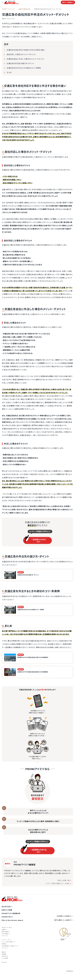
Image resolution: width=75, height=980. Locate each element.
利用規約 (4, 944)
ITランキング (5, 936)
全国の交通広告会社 (25, 9)
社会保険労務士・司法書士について (10, 946)
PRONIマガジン (7, 917)
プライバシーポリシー (7, 940)
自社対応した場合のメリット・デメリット (21, 54)
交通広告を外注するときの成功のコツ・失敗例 (24, 68)
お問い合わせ (5, 956)
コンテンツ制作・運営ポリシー (9, 942)
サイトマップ (5, 948)
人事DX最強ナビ (6, 934)
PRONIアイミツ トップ (8, 9)
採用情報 (4, 954)
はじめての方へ (7, 907)
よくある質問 (5, 958)
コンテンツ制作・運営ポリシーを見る (58, 883)
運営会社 (4, 952)
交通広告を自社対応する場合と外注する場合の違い (26, 50)
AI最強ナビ (4, 930)
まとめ (9, 72)
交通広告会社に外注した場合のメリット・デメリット (26, 59)
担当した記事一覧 (64, 880)
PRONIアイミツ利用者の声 (11, 914)
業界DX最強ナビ (6, 932)
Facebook (4, 962)
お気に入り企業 (7, 910)
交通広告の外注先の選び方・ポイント (20, 63)
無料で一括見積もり (68, 2)
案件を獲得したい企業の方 (63, 920)
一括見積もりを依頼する (64, 916)
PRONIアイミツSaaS (7, 928)
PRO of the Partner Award (12, 920)
